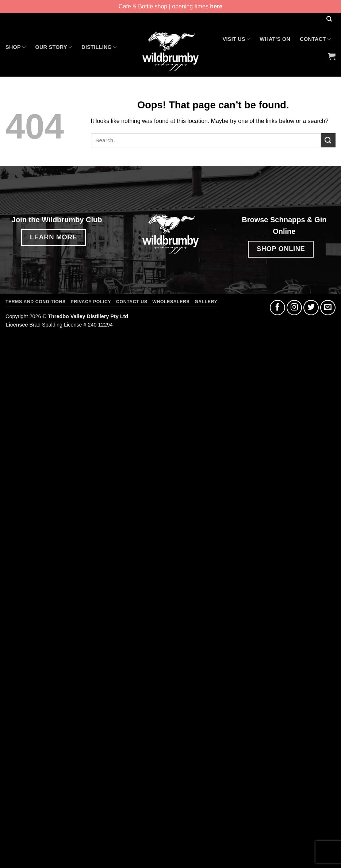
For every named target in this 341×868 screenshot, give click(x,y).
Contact (315, 39)
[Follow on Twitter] (311, 308)
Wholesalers (171, 302)
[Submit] (328, 140)
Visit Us (237, 39)
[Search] (329, 19)
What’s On (275, 39)
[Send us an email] (328, 308)
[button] (332, 56)
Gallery (206, 302)
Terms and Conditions (36, 302)
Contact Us (132, 302)
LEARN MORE (53, 237)
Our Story (53, 47)
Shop (16, 47)
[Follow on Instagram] (294, 308)
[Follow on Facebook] (277, 308)
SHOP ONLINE (281, 249)
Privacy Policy (91, 302)
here (216, 6)
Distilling (99, 47)
